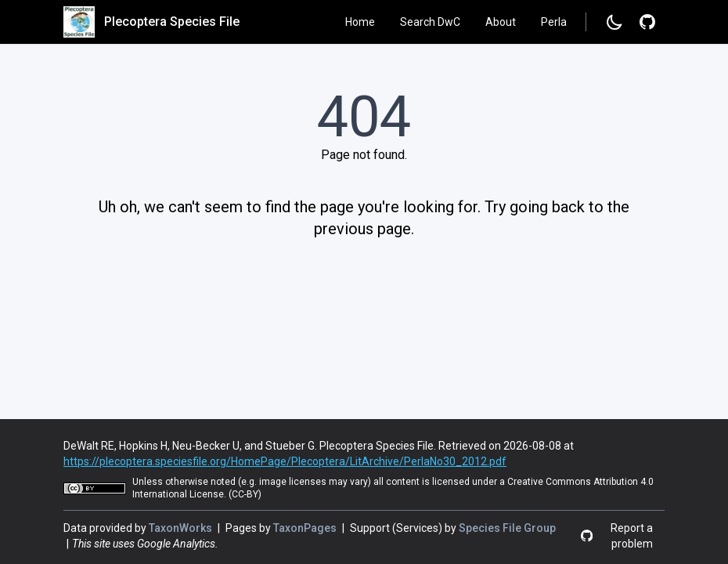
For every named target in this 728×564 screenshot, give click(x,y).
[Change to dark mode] (614, 22)
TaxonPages (306, 528)
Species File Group (507, 528)
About (501, 22)
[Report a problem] (647, 22)
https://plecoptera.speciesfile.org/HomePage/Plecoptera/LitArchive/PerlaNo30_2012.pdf (285, 461)
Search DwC (430, 22)
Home (360, 22)
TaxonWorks (182, 528)
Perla (554, 22)
